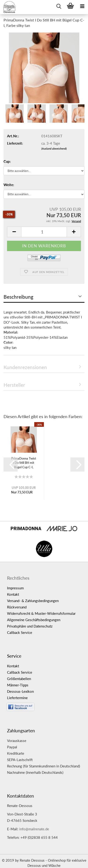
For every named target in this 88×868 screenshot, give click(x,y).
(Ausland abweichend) (54, 149)
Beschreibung (18, 297)
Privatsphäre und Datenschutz (30, 626)
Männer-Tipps (18, 685)
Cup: (7, 161)
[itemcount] (44, 232)
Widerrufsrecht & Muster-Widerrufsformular (41, 613)
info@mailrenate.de (34, 829)
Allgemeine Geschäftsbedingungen (34, 620)
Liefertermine (17, 698)
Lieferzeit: (15, 143)
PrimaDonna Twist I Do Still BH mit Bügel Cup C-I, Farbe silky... (24, 463)
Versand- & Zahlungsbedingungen (33, 601)
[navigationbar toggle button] (82, 6)
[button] (11, 465)
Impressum (15, 588)
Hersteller (14, 385)
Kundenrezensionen (25, 367)
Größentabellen (19, 679)
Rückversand (17, 607)
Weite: (9, 185)
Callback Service (20, 632)
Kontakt (13, 594)
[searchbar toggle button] (59, 6)
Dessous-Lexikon (20, 691)
